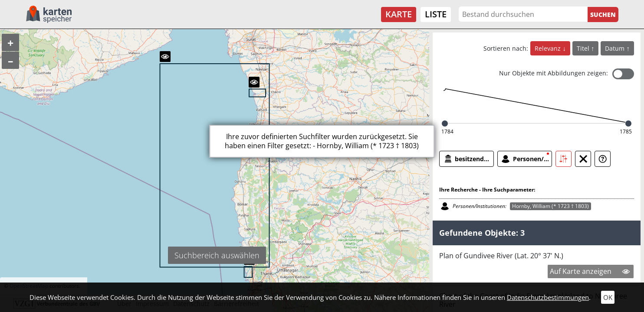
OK (608, 297)
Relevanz (549, 48)
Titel (584, 48)
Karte (399, 14)
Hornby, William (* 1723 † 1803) (550, 206)
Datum (616, 48)
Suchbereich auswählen (217, 255)
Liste (436, 14)
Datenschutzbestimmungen (548, 297)
